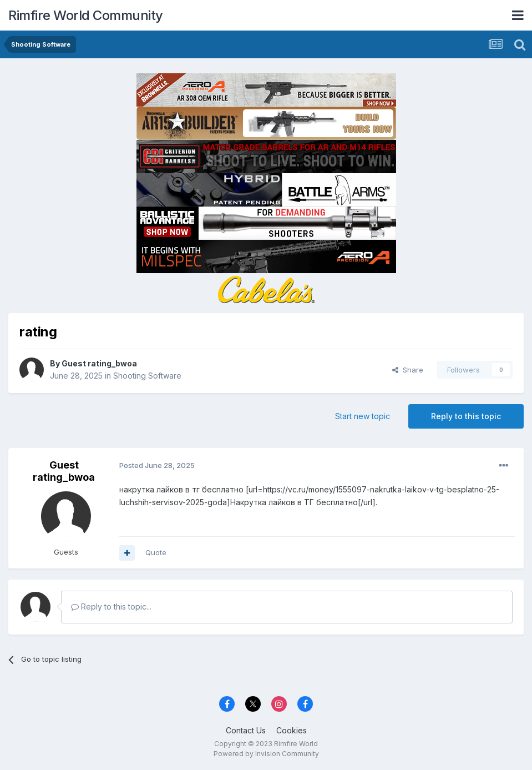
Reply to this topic (466, 416)
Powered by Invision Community (266, 754)
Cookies (292, 730)
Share (408, 370)
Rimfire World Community (86, 15)
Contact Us (246, 730)
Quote (156, 552)
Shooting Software (147, 376)
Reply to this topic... (111, 607)
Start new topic (363, 416)
